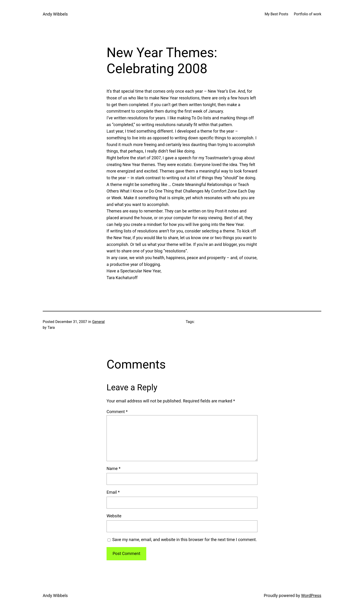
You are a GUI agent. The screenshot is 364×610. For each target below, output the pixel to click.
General (98, 322)
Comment (117, 412)
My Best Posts (276, 14)
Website (114, 516)
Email (113, 492)
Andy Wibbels (55, 14)
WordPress (311, 595)
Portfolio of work (308, 14)
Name (114, 468)
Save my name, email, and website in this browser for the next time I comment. (184, 540)
